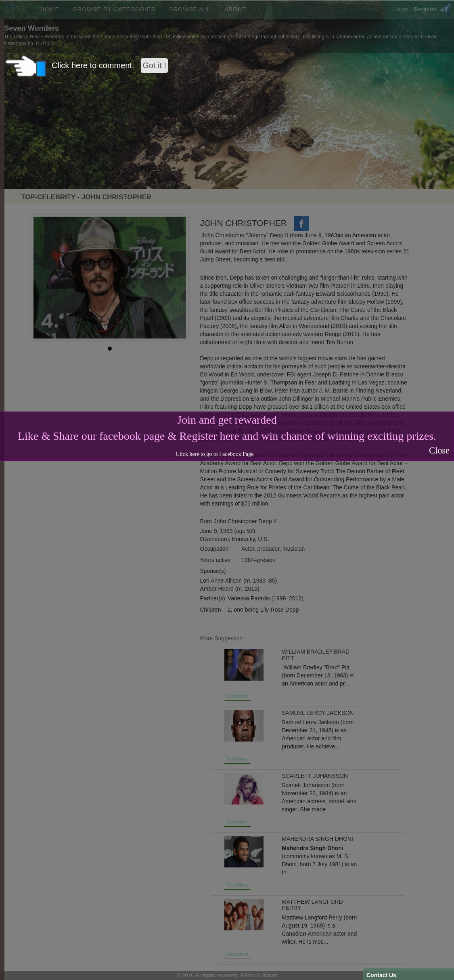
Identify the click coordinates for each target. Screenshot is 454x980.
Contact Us (381, 975)
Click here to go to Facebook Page (215, 454)
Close (439, 450)
